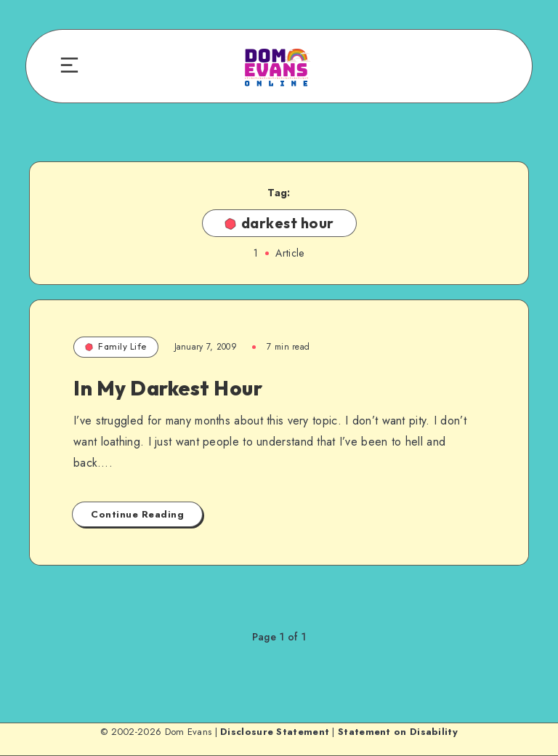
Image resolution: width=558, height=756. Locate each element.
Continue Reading (137, 514)
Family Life (116, 346)
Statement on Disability (398, 732)
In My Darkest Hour (168, 388)
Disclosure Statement (275, 732)
